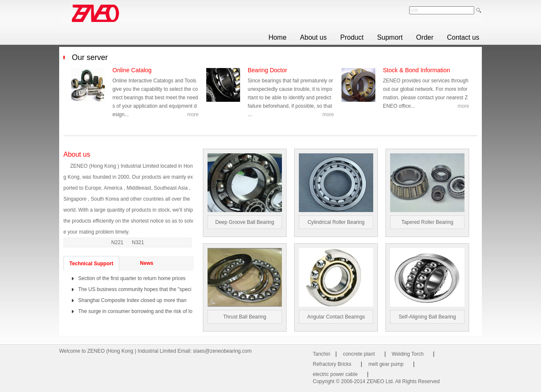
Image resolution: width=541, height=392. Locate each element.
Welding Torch (408, 354)
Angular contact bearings (336, 317)
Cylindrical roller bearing (336, 222)
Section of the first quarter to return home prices (132, 278)
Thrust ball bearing (245, 317)
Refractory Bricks (332, 364)
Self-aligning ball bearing (427, 317)
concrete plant (359, 354)
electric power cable (335, 374)
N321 (138, 242)
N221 (118, 242)
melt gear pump (386, 364)
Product (352, 37)
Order (425, 37)
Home (277, 37)
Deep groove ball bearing (245, 222)
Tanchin (321, 354)
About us (313, 37)
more (193, 114)
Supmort (390, 37)
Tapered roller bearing (428, 222)
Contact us (463, 37)
